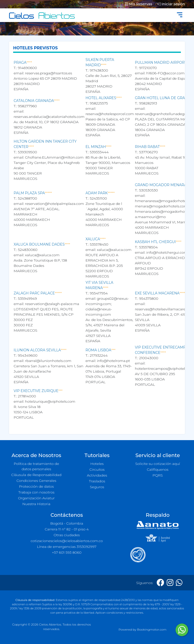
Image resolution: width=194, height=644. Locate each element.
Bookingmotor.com (152, 629)
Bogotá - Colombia (67, 523)
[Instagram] (170, 583)
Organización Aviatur (36, 498)
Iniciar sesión (171, 4)
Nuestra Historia (36, 504)
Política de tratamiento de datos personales (36, 466)
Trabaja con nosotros (37, 492)
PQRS (158, 475)
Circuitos (97, 469)
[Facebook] (160, 583)
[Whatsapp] (179, 583)
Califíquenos (157, 469)
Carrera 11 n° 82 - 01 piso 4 (67, 529)
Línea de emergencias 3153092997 (67, 547)
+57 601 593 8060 (67, 552)
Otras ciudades (67, 535)
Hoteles (97, 464)
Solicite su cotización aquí (158, 464)
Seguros (97, 487)
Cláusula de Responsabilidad (37, 475)
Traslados (97, 481)
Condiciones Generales (36, 481)
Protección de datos (36, 486)
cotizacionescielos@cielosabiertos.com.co (67, 541)
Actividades (97, 475)
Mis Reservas (139, 4)
